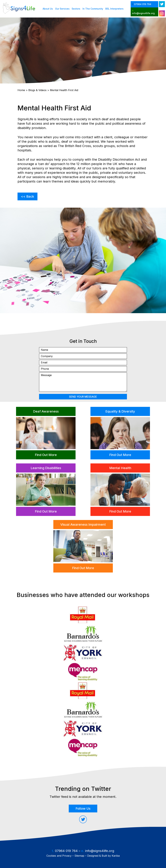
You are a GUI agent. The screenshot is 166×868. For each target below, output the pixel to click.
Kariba (116, 856)
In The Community (93, 9)
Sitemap (79, 856)
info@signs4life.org (100, 851)
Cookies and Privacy (59, 856)
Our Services (62, 9)
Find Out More (46, 455)
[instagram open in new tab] (162, 13)
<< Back (27, 196)
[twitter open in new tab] (162, 4)
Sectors (76, 9)
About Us (48, 9)
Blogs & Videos (37, 90)
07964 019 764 (66, 851)
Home (21, 90)
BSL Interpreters (114, 9)
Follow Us (83, 809)
